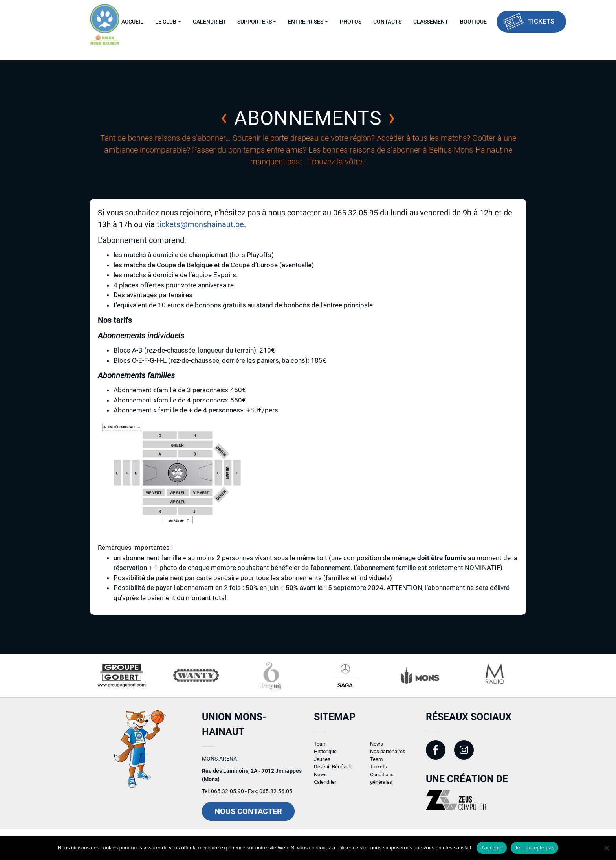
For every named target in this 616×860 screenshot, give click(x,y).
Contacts (387, 22)
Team (320, 750)
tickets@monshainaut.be (200, 224)
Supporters (255, 22)
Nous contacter (248, 818)
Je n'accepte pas (534, 848)
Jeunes (322, 765)
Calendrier (209, 22)
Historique (325, 758)
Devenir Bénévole (333, 773)
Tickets (541, 21)
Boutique (473, 22)
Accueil (132, 22)
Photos (351, 22)
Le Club (166, 22)
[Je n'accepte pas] (606, 848)
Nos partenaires (388, 758)
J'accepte (492, 848)
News (320, 781)
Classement (431, 22)
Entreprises (306, 22)
